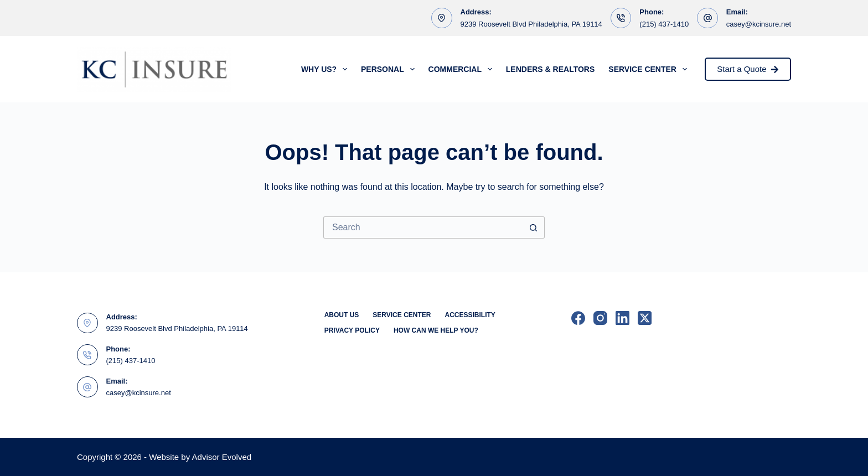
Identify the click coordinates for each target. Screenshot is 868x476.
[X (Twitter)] (645, 318)
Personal (390, 69)
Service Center (650, 69)
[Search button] (534, 227)
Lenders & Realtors (551, 69)
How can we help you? (436, 330)
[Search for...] (423, 227)
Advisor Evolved (222, 457)
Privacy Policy (352, 330)
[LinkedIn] (622, 318)
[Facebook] (578, 318)
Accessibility (470, 315)
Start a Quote (748, 69)
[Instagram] (600, 318)
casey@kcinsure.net (759, 24)
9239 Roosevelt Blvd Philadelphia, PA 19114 (531, 24)
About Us (342, 315)
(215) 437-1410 (664, 24)
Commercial (463, 69)
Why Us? (326, 69)
